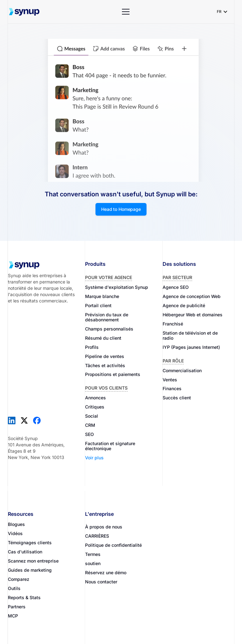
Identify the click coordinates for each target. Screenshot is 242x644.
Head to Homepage (121, 209)
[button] (126, 12)
